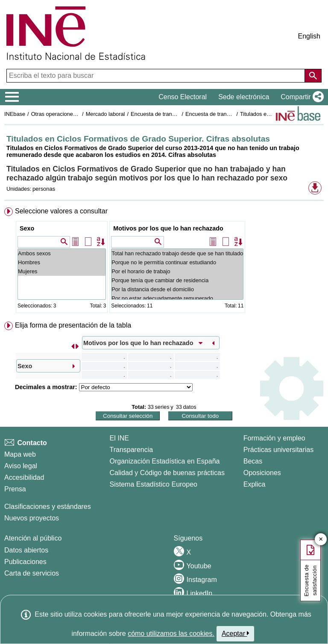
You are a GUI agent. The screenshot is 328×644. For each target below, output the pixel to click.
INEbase (15, 114)
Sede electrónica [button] (244, 97)
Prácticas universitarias (279, 450)
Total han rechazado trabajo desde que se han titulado (177, 253)
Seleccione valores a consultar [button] (61, 211)
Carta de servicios (32, 573)
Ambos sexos (62, 253)
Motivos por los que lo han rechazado (168, 228)
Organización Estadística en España (165, 461)
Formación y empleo (274, 438)
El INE (119, 438)
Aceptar (236, 633)
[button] (300, 97)
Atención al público (33, 538)
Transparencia (132, 450)
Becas (253, 461)
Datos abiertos (26, 550)
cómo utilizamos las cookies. (171, 634)
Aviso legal (21, 466)
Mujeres (62, 271)
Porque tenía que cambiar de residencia (177, 280)
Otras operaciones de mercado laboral (78, 114)
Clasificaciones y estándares (48, 507)
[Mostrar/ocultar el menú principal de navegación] (12, 97)
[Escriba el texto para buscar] (157, 76)
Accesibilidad (24, 477)
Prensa (15, 489)
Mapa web (20, 454)
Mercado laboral (105, 114)
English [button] (309, 36)
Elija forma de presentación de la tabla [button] (73, 325)
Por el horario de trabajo (177, 271)
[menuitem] (164, 262)
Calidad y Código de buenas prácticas (167, 473)
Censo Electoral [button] (183, 97)
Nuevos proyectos (32, 518)
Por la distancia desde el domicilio (177, 289)
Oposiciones (262, 473)
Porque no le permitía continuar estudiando (177, 262)
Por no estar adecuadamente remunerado (177, 298)
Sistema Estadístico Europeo (154, 484)
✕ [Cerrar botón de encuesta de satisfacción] (321, 539)
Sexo (27, 228)
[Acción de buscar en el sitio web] (313, 76)
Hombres (62, 262)
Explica (255, 484)
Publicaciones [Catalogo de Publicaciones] (25, 562)
